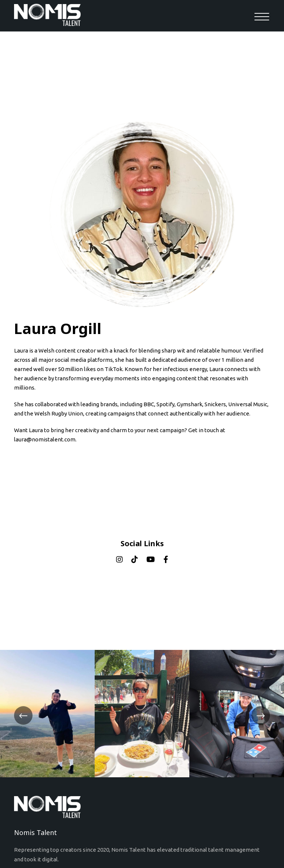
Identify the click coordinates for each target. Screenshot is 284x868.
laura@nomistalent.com (45, 439)
